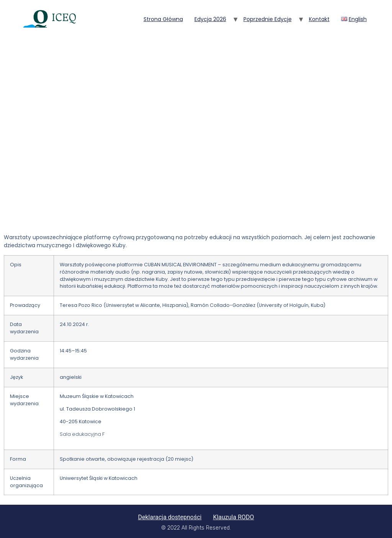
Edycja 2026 (210, 19)
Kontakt (319, 19)
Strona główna (163, 19)
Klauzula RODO (233, 517)
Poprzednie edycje (268, 19)
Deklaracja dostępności (170, 517)
